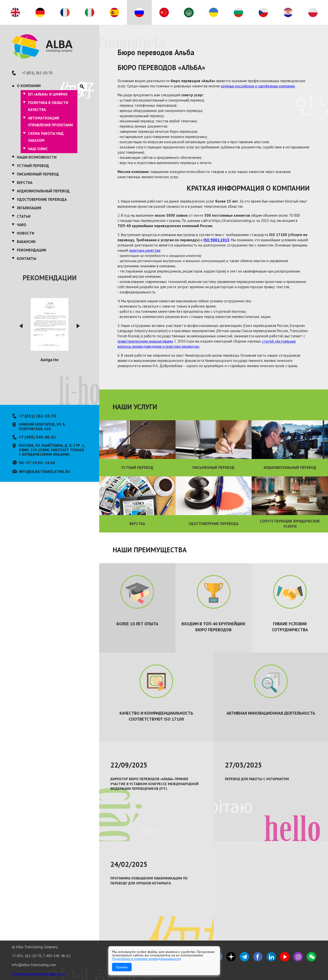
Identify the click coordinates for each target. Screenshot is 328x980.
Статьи (24, 216)
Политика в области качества (48, 106)
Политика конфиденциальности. (39, 974)
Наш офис (38, 149)
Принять (122, 967)
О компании (29, 86)
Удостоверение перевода (42, 199)
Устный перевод (33, 166)
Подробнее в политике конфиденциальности (147, 959)
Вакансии (26, 242)
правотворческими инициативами (145, 341)
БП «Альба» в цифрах (48, 94)
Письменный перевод (38, 174)
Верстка (25, 183)
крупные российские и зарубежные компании (258, 86)
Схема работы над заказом (46, 137)
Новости (26, 233)
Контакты (27, 259)
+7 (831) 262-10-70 (37, 73)
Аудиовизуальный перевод (43, 191)
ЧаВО (22, 225)
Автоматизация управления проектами (50, 122)
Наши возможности (37, 157)
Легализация (29, 208)
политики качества (145, 250)
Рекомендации (31, 250)
